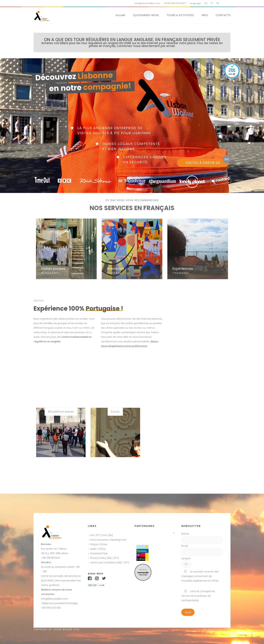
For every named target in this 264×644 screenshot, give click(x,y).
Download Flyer (99, 553)
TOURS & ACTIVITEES (180, 15)
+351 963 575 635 (52, 608)
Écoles (115, 412)
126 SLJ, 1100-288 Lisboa (55, 553)
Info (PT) (95, 535)
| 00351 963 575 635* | (175, 3)
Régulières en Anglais (61, 412)
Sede (93, 549)
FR (218, 3)
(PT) (116, 558)
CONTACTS (223, 15)
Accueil (120, 15)
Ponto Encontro (99, 540)
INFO (205, 15)
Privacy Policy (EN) (101, 558)
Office (102, 549)
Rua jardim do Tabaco (54, 549)
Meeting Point (118, 540)
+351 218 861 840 (51, 558)
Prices (104, 544)
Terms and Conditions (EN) (106, 563)
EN (206, 3)
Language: (195, 3)
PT (212, 3)
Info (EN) (108, 535)
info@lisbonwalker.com (147, 3)
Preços (94, 544)
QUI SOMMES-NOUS (146, 15)
